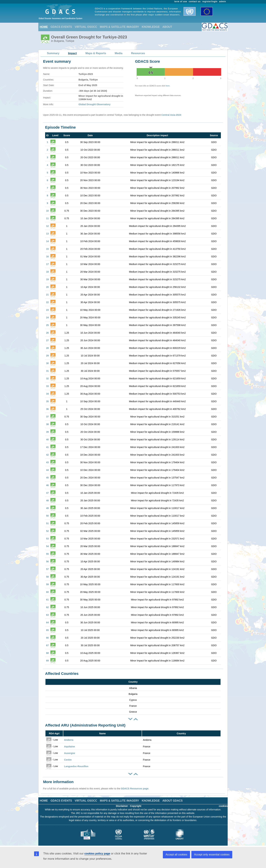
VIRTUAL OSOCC (86, 27)
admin (223, 2)
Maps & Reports (96, 53)
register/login (210, 2)
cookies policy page (97, 854)
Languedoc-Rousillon (76, 766)
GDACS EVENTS (61, 27)
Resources (138, 53)
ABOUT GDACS (172, 801)
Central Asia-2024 (171, 115)
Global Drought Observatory (94, 104)
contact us (195, 2)
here (168, 86)
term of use (181, 2)
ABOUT (167, 27)
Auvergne (70, 753)
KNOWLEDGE (151, 27)
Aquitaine (70, 747)
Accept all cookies (176, 855)
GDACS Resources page (135, 789)
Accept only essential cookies (212, 855)
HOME (44, 27)
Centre (68, 760)
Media (118, 53)
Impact (72, 53)
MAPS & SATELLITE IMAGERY (119, 27)
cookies (223, 806)
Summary (53, 53)
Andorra (69, 740)
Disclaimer (122, 806)
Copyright (136, 806)
